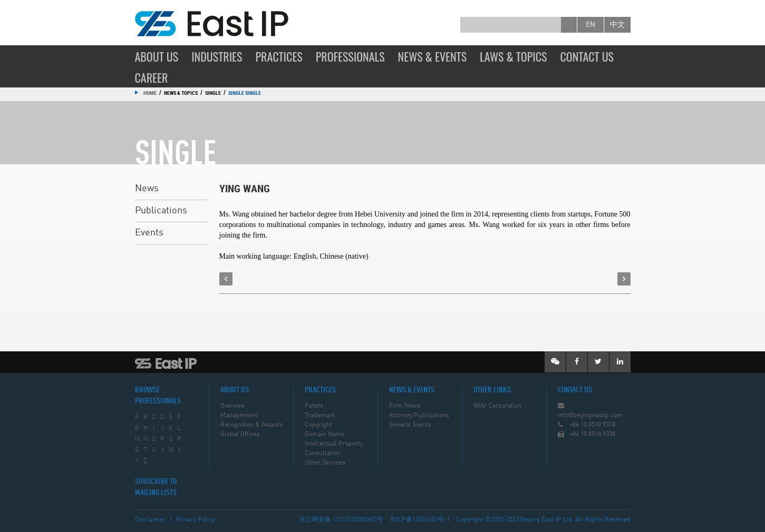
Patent (314, 406)
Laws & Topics (513, 56)
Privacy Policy (195, 520)
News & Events (433, 56)
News (147, 189)
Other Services (325, 463)
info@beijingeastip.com (590, 416)
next (624, 279)
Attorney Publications (419, 416)
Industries (217, 56)
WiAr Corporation (497, 406)
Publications (161, 211)
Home (150, 93)
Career (152, 77)
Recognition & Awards (251, 425)
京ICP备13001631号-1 (420, 520)
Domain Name (325, 435)
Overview (233, 406)
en (590, 25)
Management (239, 416)
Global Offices (240, 435)
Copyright (318, 425)
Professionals (350, 56)
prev (226, 279)
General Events (410, 425)
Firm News (405, 406)
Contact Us (587, 56)
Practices (279, 56)
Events (149, 233)
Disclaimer (150, 520)
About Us (157, 56)
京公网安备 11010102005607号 (341, 520)
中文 (617, 25)
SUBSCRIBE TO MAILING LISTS (156, 487)
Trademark (320, 416)
